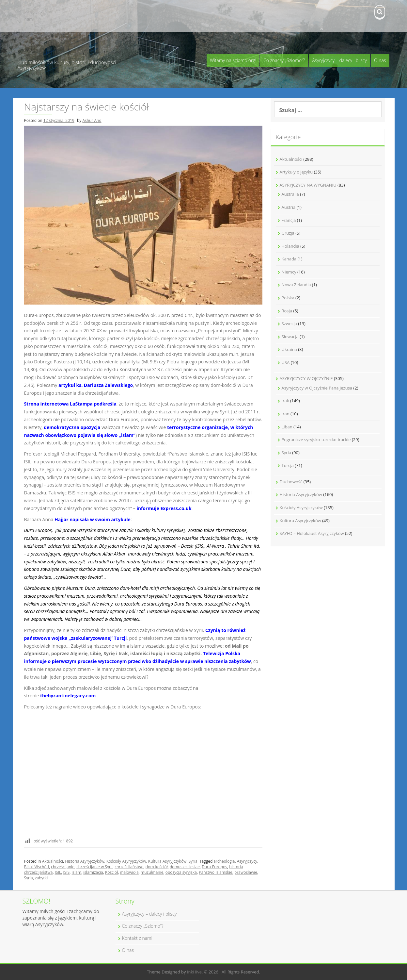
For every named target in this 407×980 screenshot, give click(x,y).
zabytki (41, 878)
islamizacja (93, 872)
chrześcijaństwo (129, 867)
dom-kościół (157, 867)
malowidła (129, 872)
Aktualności (53, 861)
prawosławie (246, 872)
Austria (289, 207)
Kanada (289, 259)
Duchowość (291, 482)
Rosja (287, 311)
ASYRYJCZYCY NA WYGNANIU (308, 185)
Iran (286, 414)
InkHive (194, 972)
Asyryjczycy (247, 861)
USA (286, 362)
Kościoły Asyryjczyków (126, 861)
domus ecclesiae (185, 867)
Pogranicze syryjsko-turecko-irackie (316, 440)
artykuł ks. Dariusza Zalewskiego (96, 385)
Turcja (288, 465)
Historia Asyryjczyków (85, 861)
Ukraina (289, 349)
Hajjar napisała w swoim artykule (93, 519)
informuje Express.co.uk (164, 508)
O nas (380, 60)
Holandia (290, 246)
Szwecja (289, 324)
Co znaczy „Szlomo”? (284, 60)
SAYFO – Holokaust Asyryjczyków (312, 533)
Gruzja (288, 233)
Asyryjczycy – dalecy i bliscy (339, 60)
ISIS (66, 872)
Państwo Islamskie (216, 872)
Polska (288, 298)
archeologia (224, 861)
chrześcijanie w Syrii (94, 867)
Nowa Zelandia (296, 285)
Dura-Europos (214, 867)
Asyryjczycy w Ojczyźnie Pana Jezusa (317, 388)
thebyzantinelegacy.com (68, 696)
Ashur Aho (92, 120)
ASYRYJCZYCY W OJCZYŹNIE (306, 378)
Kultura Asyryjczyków (167, 861)
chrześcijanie (63, 867)
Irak (285, 401)
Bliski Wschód (37, 867)
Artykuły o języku (296, 172)
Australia (290, 194)
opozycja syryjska (181, 872)
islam (77, 872)
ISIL (58, 872)
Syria (193, 861)
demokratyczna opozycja (72, 427)
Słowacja (290, 337)
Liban (287, 427)
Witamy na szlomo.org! (233, 60)
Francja (289, 220)
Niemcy (289, 272)
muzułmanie (152, 872)
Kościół (111, 872)
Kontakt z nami (33, 16)
